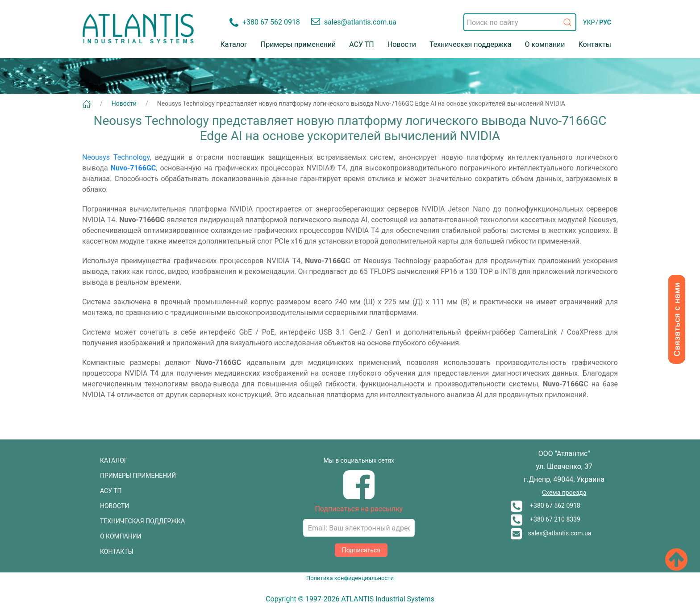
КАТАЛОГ (114, 460)
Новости (402, 44)
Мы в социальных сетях (359, 460)
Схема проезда (564, 493)
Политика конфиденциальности (350, 578)
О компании (545, 44)
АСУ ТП (361, 44)
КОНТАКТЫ (117, 551)
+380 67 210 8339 (546, 519)
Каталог (234, 44)
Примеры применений (298, 44)
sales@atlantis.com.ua (551, 533)
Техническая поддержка (471, 44)
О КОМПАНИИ (121, 536)
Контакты (595, 44)
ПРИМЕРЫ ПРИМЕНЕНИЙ (138, 476)
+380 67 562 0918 (546, 505)
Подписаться (361, 550)
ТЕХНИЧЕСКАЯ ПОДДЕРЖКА (142, 521)
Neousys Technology (116, 157)
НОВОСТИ (115, 506)
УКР (589, 22)
